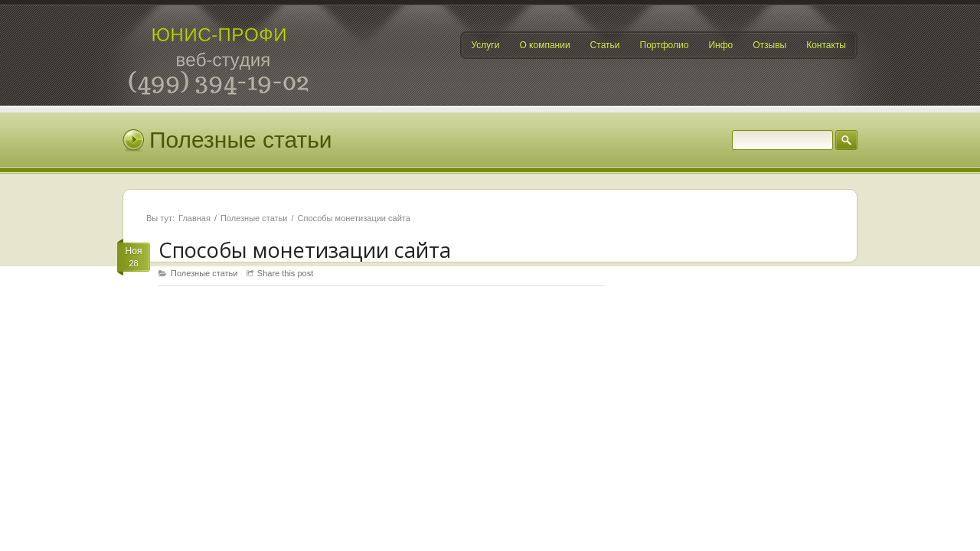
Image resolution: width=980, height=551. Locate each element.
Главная (194, 218)
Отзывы (769, 45)
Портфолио (665, 45)
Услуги (486, 45)
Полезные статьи (254, 218)
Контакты (826, 45)
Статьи (605, 45)
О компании (544, 45)
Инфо (720, 45)
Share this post (285, 273)
